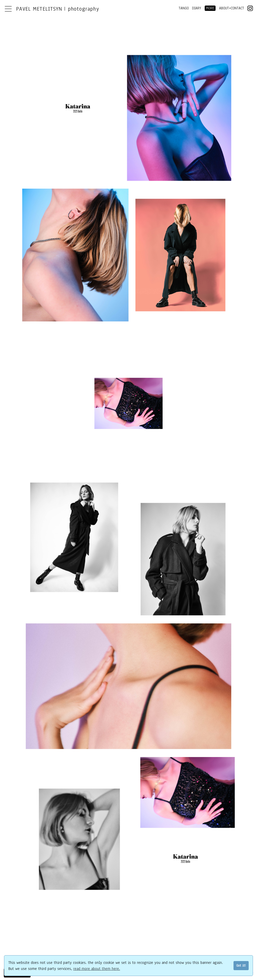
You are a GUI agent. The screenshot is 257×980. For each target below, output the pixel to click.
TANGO (184, 8)
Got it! (241, 965)
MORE (210, 8)
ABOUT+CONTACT (232, 8)
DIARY (197, 8)
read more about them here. (97, 969)
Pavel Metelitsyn (58, 9)
